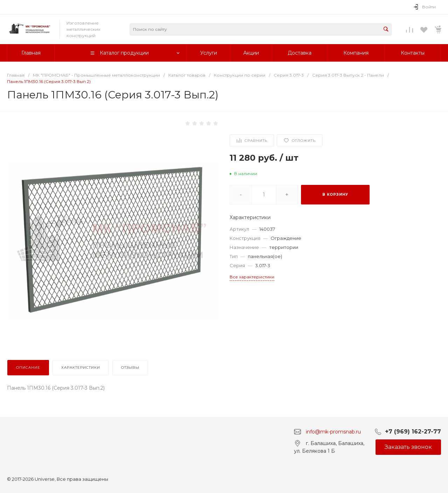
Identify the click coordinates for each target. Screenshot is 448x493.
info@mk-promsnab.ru (333, 431)
